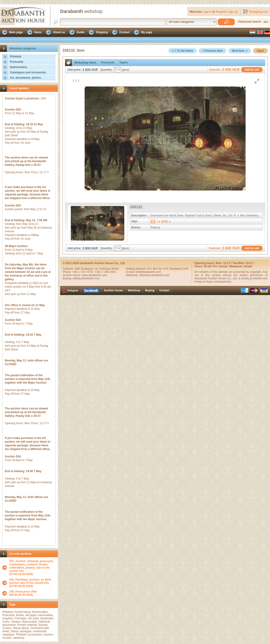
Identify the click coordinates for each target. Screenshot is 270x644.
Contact (165, 290)
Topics (124, 63)
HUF (95, 70)
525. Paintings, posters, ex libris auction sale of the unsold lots (30, 581)
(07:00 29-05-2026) (32, 568)
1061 (78, 269)
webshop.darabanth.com (154, 275)
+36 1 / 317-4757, (83, 272)
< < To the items (182, 51)
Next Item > (240, 51)
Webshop (134, 290)
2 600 (86, 70)
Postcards (17, 62)
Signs (260, 51)
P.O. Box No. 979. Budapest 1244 (168, 269)
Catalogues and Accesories (28, 72)
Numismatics (19, 67)
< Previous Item (212, 51)
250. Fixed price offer (23, 592)
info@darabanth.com (148, 272)
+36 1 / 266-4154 (105, 272)
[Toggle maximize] (257, 81)
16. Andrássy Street (107, 269)
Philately (16, 57)
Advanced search (250, 22)
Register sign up (227, 12)
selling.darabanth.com (86, 278)
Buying (150, 290)
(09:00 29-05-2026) (23, 593)
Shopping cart (258, 12)
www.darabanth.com (94, 275)
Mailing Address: (136, 269)
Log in (207, 12)
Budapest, (88, 269)
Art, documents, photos (25, 78)
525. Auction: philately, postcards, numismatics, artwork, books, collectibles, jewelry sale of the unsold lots (31, 566)
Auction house (113, 290)
